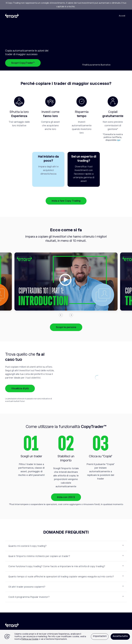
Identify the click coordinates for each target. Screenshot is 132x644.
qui (119, 140)
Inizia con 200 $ (66, 497)
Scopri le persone (66, 327)
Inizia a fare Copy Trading (66, 201)
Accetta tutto (120, 636)
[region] (66, 637)
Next (71, 315)
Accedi (122, 16)
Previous (61, 315)
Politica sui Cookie (30, 639)
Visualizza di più (20, 388)
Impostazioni (100, 636)
